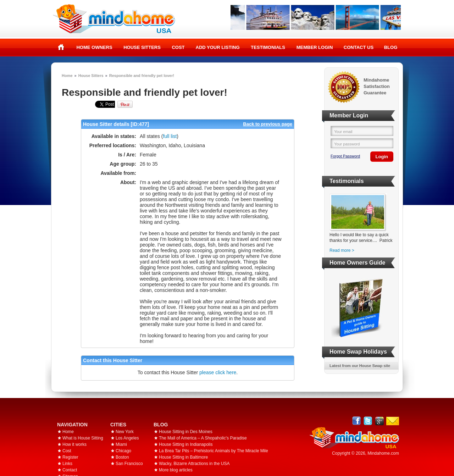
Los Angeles (127, 438)
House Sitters (142, 47)
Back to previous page (268, 124)
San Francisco (129, 464)
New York (125, 432)
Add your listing (218, 47)
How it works (74, 444)
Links (67, 464)
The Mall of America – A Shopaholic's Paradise (203, 438)
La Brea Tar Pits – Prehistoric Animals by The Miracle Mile (214, 451)
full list (170, 136)
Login (382, 157)
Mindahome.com (383, 453)
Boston (122, 457)
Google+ (379, 421)
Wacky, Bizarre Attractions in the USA (194, 464)
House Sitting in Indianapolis (186, 444)
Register (70, 457)
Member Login (315, 47)
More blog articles (176, 470)
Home (61, 47)
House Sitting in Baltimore (183, 457)
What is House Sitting (83, 438)
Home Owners (94, 47)
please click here (218, 372)
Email (393, 421)
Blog (391, 47)
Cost (178, 47)
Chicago (123, 451)
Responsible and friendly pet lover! (142, 76)
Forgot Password (345, 156)
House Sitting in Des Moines (186, 432)
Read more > (342, 250)
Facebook (357, 421)
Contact (70, 470)
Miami (121, 444)
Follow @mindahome (368, 421)
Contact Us (359, 47)
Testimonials (268, 47)
